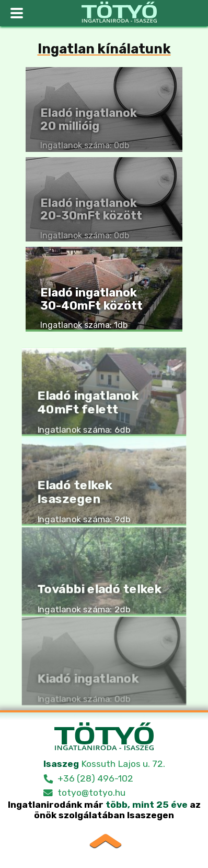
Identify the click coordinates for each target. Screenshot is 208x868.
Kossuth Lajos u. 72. (104, 764)
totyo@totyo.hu (91, 793)
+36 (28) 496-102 (95, 778)
